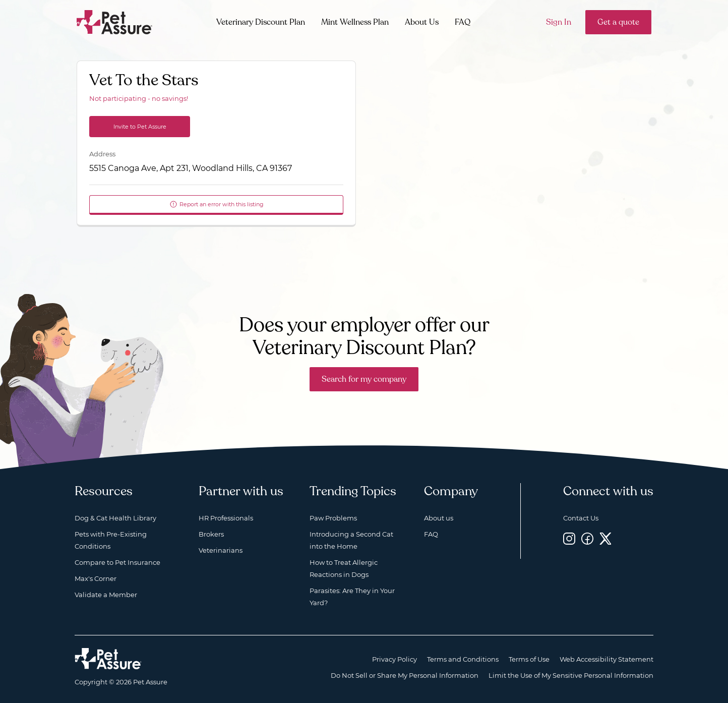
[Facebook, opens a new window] (587, 538)
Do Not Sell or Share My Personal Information (405, 675)
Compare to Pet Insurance (117, 562)
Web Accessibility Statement (606, 659)
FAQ (463, 22)
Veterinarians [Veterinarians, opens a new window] (221, 550)
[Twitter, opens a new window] (605, 538)
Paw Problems (333, 518)
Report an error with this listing (217, 204)
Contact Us (581, 518)
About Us (422, 22)
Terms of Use (529, 659)
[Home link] (108, 659)
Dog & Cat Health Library (115, 518)
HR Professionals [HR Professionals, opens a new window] (226, 518)
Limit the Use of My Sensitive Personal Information (571, 675)
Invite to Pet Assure (140, 127)
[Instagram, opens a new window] (569, 538)
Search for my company (364, 379)
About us (439, 518)
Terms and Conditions (463, 659)
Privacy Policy (395, 659)
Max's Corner (96, 578)
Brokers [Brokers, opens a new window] (211, 534)
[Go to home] (115, 21)
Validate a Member (106, 595)
